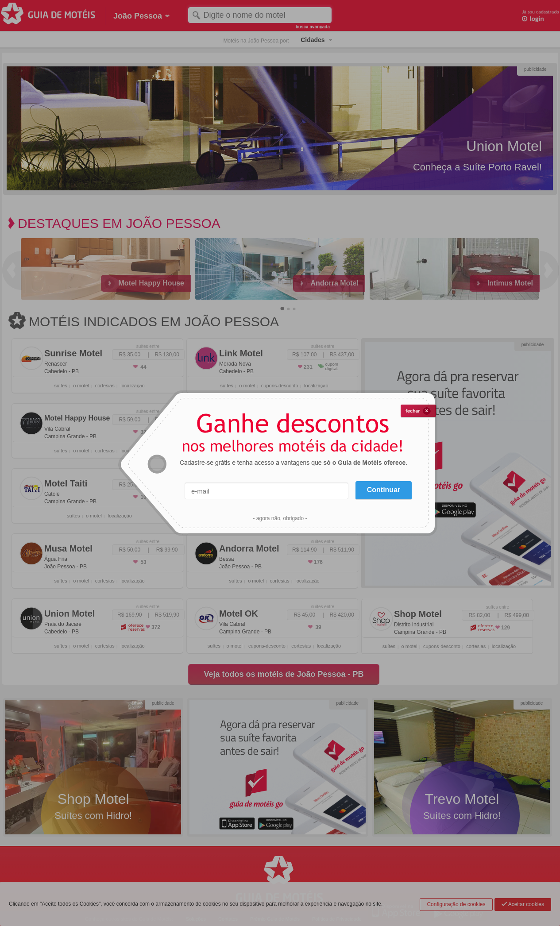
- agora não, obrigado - (280, 518)
